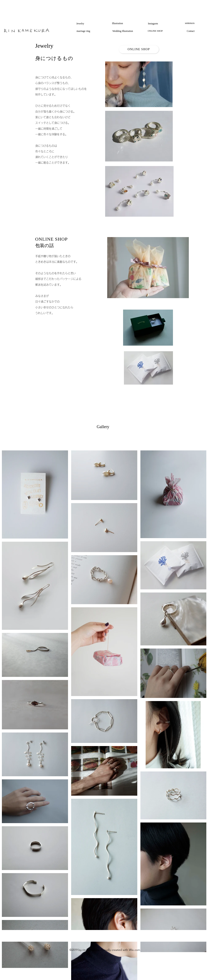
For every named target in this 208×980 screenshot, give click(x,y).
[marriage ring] (83, 31)
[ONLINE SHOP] (155, 31)
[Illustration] (118, 23)
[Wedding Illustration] (123, 31)
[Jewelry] (80, 24)
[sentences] (190, 23)
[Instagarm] (153, 24)
